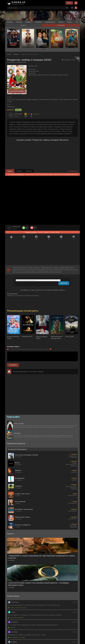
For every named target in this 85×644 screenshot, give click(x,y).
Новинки (31, 22)
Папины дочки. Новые (17, 637)
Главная (10, 22)
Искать (64, 283)
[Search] (67, 8)
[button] (41, 49)
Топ (16, 25)
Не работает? (73, 171)
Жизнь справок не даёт (17, 608)
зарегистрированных (17, 174)
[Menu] (76, 3)
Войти (69, 3)
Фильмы (21, 22)
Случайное (66, 25)
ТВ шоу (66, 22)
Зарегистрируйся (31, 232)
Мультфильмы (54, 22)
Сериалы (42, 22)
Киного (9, 54)
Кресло (12, 627)
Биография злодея (16, 617)
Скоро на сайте (13, 417)
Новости (40, 25)
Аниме (75, 22)
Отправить (13, 365)
